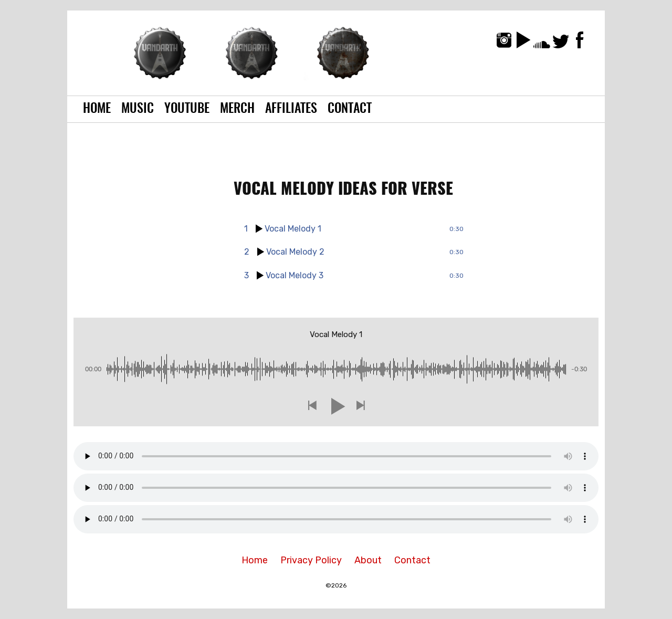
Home (97, 109)
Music (138, 109)
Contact (350, 109)
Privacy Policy (311, 560)
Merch (237, 109)
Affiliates (291, 109)
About (368, 560)
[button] (312, 406)
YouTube (187, 109)
